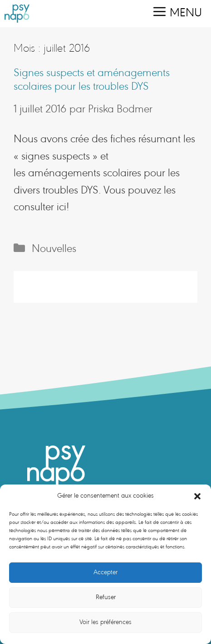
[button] (197, 496)
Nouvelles (54, 249)
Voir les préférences (105, 622)
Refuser (106, 598)
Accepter (105, 573)
